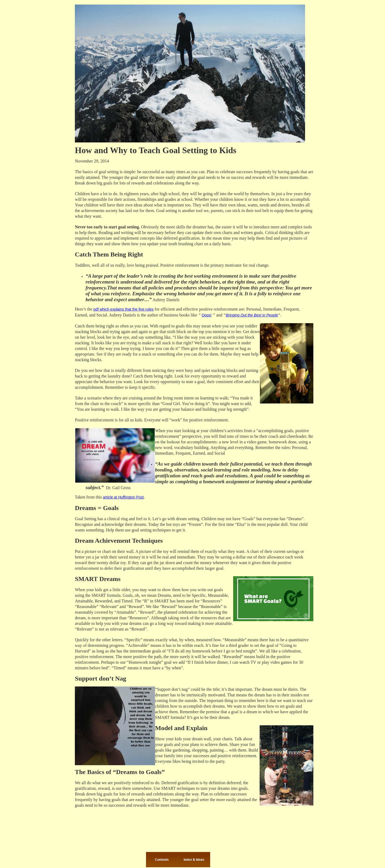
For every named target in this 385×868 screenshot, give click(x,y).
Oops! (207, 315)
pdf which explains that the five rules (123, 309)
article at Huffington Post (123, 497)
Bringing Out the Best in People (252, 315)
